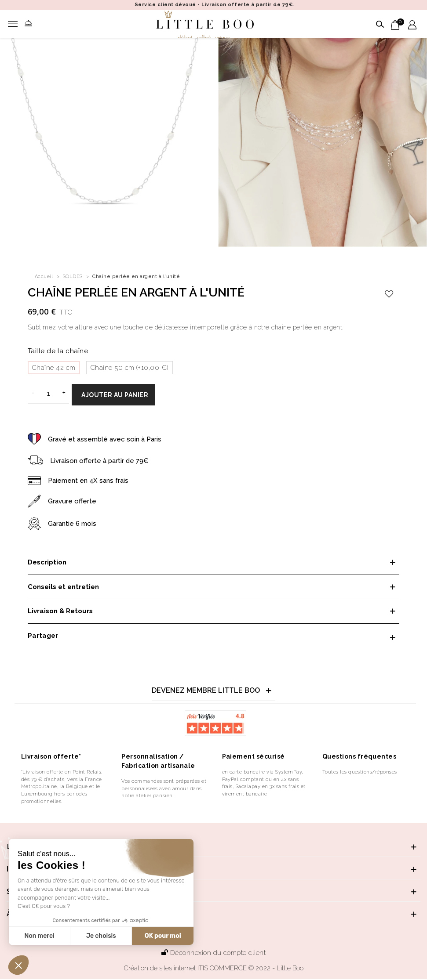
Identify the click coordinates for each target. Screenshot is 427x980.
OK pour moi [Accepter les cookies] (163, 936)
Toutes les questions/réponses (360, 772)
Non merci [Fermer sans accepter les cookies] (39, 936)
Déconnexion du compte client (213, 953)
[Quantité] (48, 394)
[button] (18, 965)
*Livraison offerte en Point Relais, (62, 772)
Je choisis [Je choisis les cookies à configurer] (101, 936)
